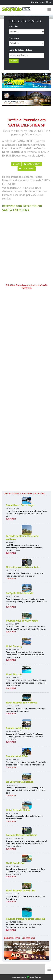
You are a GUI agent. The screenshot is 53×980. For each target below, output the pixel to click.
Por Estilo (13, 26)
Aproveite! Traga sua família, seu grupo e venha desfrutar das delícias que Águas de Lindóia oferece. (25, 655)
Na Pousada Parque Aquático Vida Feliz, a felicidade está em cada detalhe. (25, 926)
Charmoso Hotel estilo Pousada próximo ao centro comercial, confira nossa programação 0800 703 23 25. (26, 683)
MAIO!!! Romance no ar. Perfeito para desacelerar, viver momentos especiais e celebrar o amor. (24, 548)
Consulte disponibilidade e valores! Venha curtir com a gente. (25, 817)
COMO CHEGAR (32, 164)
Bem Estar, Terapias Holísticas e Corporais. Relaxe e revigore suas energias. (25, 575)
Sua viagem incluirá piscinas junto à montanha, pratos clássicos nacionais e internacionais (26, 763)
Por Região (14, 38)
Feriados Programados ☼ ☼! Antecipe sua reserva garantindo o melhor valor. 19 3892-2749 (26, 790)
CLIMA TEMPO (27, 169)
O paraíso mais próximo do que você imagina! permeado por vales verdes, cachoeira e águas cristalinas (26, 844)
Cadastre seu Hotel (42, 2)
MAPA (16, 164)
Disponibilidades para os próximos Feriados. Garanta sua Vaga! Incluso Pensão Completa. (26, 628)
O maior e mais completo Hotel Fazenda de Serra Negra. (25, 898)
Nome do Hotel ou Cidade (20, 50)
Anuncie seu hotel (12, 938)
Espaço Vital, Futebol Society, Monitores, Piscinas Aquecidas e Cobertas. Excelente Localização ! (24, 737)
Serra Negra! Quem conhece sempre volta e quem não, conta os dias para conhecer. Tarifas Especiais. (25, 872)
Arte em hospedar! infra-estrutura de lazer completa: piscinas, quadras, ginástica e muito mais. (26, 602)
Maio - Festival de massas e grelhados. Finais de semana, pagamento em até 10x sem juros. (26, 514)
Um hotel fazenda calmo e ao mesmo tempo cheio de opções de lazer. (26, 710)
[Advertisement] (26, 249)
